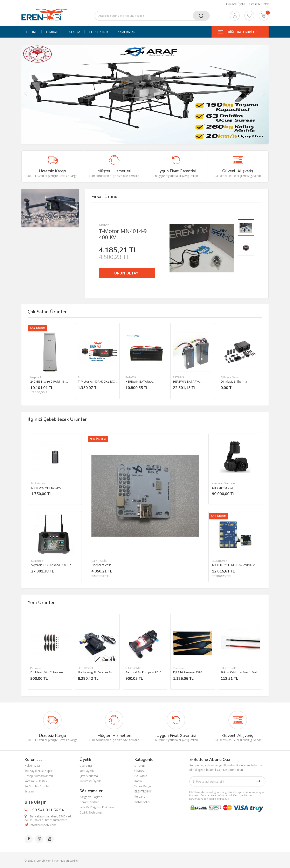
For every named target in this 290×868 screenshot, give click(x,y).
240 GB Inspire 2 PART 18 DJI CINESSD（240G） (50, 381)
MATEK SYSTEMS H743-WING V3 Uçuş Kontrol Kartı (234, 565)
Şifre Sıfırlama (89, 776)
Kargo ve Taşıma (91, 797)
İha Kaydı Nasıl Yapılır (39, 771)
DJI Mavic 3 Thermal (234, 381)
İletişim (29, 791)
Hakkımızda (32, 766)
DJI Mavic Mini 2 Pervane (47, 672)
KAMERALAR (126, 32)
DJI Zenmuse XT (223, 488)
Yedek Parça (143, 786)
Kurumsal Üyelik (235, 4)
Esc (80, 377)
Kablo (138, 781)
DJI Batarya (38, 483)
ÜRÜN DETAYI (127, 273)
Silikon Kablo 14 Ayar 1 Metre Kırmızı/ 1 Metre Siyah (240, 672)
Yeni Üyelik (87, 771)
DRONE (32, 32)
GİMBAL (52, 32)
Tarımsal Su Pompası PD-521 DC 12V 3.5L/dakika (145, 672)
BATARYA (73, 32)
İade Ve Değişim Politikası (97, 807)
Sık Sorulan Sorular (37, 786)
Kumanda (37, 561)
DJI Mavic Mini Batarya (46, 488)
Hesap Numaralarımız (39, 776)
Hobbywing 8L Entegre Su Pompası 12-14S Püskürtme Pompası (96, 672)
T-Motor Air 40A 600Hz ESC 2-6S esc (96, 381)
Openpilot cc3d (101, 565)
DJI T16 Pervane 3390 (188, 672)
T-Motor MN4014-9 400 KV (123, 234)
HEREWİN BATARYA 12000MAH (139, 381)
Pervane (36, 668)
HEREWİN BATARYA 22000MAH (186, 381)
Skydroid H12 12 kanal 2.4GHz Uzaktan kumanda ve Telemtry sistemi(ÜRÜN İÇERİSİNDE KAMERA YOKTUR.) (51, 565)
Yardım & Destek (259, 4)
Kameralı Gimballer (224, 483)
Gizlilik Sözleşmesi (91, 812)
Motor (104, 225)
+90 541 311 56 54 (47, 810)
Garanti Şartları (89, 802)
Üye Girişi (86, 766)
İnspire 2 (36, 377)
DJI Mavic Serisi (230, 377)
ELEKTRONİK (99, 32)
